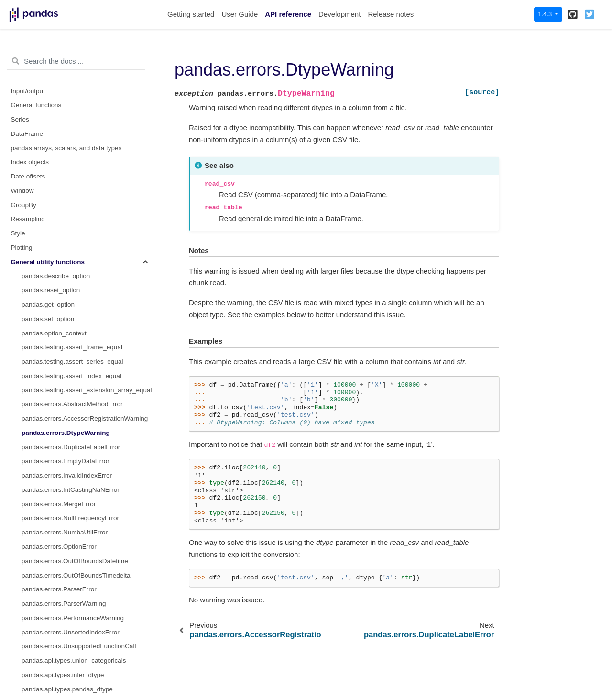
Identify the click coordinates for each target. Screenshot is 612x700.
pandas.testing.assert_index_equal (71, 65)
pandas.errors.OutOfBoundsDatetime (75, 250)
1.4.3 (546, 14)
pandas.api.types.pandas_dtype (67, 378)
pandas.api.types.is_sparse (61, 692)
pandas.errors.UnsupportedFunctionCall (79, 335)
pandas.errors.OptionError (59, 236)
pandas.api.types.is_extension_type (73, 492)
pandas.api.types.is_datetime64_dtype (76, 449)
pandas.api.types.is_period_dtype (70, 606)
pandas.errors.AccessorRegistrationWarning (85, 107)
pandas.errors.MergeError (59, 193)
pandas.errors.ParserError (59, 278)
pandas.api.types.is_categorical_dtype (76, 406)
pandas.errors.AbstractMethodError (72, 93)
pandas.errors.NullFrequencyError (70, 207)
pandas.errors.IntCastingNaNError (71, 179)
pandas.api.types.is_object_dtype (69, 592)
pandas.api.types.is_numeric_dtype (72, 577)
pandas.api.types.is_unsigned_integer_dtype (85, 677)
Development (339, 14)
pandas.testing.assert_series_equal (72, 50)
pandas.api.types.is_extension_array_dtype (84, 506)
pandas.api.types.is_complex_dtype (73, 421)
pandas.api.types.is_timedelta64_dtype (77, 649)
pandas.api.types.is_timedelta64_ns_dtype (82, 663)
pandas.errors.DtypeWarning (66, 122)
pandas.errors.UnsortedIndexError (71, 321)
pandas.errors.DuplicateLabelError (71, 136)
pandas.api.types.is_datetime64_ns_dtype (82, 463)
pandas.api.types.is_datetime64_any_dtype (84, 435)
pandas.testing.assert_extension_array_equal (87, 79)
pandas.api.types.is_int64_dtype (68, 535)
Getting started (191, 14)
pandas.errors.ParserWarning (64, 293)
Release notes (391, 14)
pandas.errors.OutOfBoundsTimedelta (76, 264)
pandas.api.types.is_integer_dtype (71, 549)
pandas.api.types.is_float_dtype (67, 520)
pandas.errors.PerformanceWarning (73, 307)
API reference (288, 14)
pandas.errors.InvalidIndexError (67, 164)
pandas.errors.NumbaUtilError (65, 221)
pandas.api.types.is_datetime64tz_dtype (79, 478)
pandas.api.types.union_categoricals (74, 350)
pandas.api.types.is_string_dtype (69, 634)
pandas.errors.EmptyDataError (66, 150)
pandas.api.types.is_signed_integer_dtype (82, 620)
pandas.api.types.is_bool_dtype (67, 392)
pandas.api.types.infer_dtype (63, 364)
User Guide (240, 14)
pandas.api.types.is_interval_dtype (71, 563)
